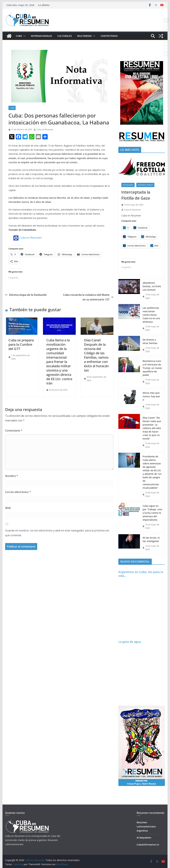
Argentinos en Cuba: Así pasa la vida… (141, 574)
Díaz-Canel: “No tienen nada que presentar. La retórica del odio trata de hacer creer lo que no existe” (152, 428)
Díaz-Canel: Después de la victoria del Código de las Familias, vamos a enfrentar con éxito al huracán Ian (96, 355)
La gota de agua (130, 642)
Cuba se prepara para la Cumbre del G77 (21, 344)
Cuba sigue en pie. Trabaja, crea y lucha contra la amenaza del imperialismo (152, 513)
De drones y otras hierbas (150, 341)
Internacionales (42, 36)
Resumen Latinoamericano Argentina (146, 826)
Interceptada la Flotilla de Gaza (136, 195)
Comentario (14, 431)
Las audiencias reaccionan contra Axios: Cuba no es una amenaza (151, 315)
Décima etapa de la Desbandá (26, 295)
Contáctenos (109, 36)
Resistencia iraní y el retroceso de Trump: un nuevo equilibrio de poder (152, 368)
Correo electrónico (18, 492)
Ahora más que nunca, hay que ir (151, 396)
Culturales (65, 36)
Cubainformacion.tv (148, 845)
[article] (59, 186)
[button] (24, 36)
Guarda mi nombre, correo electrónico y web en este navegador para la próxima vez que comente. (57, 533)
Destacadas (128, 185)
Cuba (19, 36)
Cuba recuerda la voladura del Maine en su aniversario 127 (88, 297)
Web (8, 508)
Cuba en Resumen (45, 130)
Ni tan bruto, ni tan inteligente (151, 539)
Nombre (12, 476)
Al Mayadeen (144, 838)
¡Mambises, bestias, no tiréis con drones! (152, 286)
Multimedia (84, 36)
